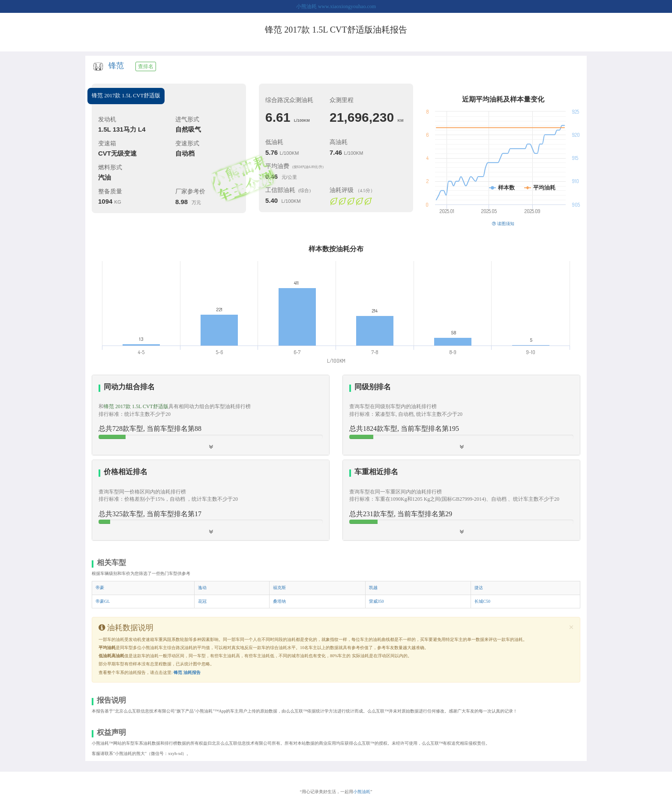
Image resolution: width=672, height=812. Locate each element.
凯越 (373, 588)
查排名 (146, 66)
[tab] (211, 415)
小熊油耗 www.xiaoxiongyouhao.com (336, 6)
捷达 (479, 588)
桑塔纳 (279, 601)
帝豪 (100, 588)
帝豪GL (103, 601)
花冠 (202, 601)
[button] (461, 415)
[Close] (571, 627)
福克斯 (279, 588)
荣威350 (376, 601)
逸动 (202, 588)
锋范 (116, 66)
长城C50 (482, 601)
